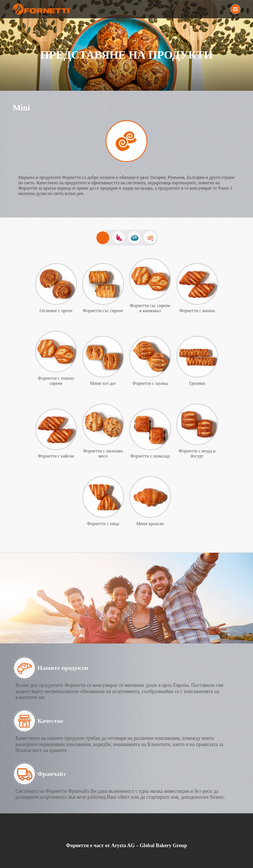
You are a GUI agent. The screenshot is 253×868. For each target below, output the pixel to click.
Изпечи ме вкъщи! (150, 238)
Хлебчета (134, 238)
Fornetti (43, 9)
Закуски (119, 238)
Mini (103, 238)
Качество (50, 721)
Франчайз (52, 774)
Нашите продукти (63, 668)
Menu (235, 9)
